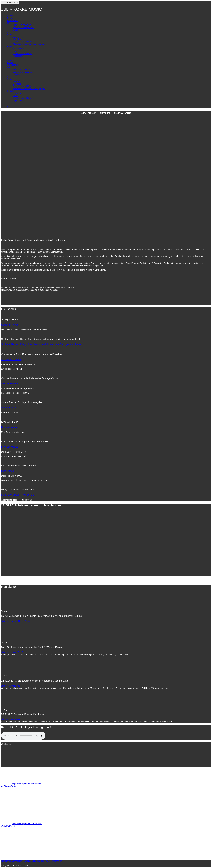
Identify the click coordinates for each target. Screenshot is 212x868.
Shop (9, 35)
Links (15, 51)
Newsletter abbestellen (12, 861)
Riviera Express (10, 427)
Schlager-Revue (10, 325)
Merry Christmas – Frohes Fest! (18, 495)
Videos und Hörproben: (24, 28)
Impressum (18, 56)
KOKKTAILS (13, 20)
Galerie (16, 30)
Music (15, 621)
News (21, 621)
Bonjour (11, 16)
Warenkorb (18, 37)
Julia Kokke (6, 621)
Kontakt (11, 46)
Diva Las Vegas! (10, 447)
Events (10, 18)
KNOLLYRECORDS (22, 25)
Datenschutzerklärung (23, 42)
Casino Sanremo (10, 383)
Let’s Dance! (8, 471)
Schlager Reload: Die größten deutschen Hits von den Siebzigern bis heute (41, 344)
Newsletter (18, 49)
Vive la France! (9, 407)
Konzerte (16, 686)
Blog (9, 32)
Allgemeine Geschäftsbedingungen (29, 44)
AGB (48, 861)
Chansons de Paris (11, 359)
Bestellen (17, 39)
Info (9, 23)
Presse (28, 621)
